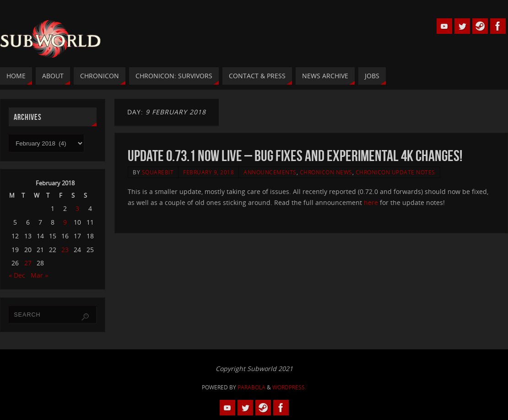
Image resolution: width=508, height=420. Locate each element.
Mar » (39, 275)
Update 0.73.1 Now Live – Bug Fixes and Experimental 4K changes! (295, 156)
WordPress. (289, 387)
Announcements (270, 172)
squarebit (158, 172)
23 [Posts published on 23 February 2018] (65, 250)
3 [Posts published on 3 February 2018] (77, 208)
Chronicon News (326, 172)
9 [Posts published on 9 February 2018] (65, 222)
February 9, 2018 (208, 172)
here (371, 202)
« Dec (17, 275)
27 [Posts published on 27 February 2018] (28, 263)
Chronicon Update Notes (395, 172)
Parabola (251, 387)
